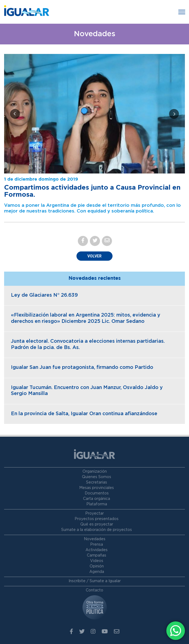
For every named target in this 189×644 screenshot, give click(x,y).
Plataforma (97, 504)
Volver (94, 256)
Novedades (95, 539)
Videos (97, 561)
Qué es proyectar (97, 524)
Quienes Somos (97, 477)
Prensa (97, 545)
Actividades (97, 550)
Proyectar (94, 514)
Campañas (97, 555)
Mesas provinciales (97, 488)
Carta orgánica (97, 499)
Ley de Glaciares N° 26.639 (44, 295)
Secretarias (97, 482)
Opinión (97, 566)
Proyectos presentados (97, 519)
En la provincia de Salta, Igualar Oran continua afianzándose (84, 414)
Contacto (94, 590)
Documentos (97, 493)
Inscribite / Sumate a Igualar (95, 581)
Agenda (97, 572)
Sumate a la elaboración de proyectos (97, 530)
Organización (95, 472)
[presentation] (15, 114)
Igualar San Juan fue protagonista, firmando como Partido (82, 367)
